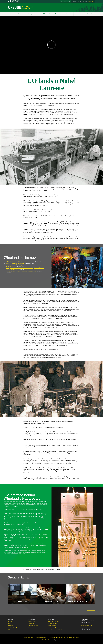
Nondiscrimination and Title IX (41, 637)
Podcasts (69, 14)
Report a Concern (29, 637)
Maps (10, 623)
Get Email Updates (52, 623)
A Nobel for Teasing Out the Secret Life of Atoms (19, 262)
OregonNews (51, 619)
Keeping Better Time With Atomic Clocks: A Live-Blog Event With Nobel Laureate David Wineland (25, 269)
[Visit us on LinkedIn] (93, 629)
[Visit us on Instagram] (90, 629)
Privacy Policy (60, 637)
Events (10, 621)
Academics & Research (17, 14)
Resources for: (64, 1)
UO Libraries (11, 630)
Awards (78, 14)
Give (86, 1)
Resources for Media (34, 619)
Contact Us (31, 628)
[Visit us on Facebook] (82, 629)
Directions (11, 626)
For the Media (89, 14)
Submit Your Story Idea (53, 621)
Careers (66, 637)
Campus (11, 619)
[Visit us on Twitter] (85, 629)
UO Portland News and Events (55, 630)
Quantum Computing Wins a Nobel (15, 263)
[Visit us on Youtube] (87, 629)
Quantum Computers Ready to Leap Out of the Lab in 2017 (21, 271)
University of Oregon (47, 640)
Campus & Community (45, 14)
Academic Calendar (13, 628)
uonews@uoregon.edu (87, 626)
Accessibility (52, 637)
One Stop (75, 1)
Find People (76, 637)
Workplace (58, 14)
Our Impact (31, 14)
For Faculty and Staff (33, 626)
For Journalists (32, 623)
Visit (83, 1)
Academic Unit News (53, 628)
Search (90, 1)
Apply (80, 1)
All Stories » (91, 610)
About (70, 637)
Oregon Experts (32, 621)
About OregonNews (52, 626)
